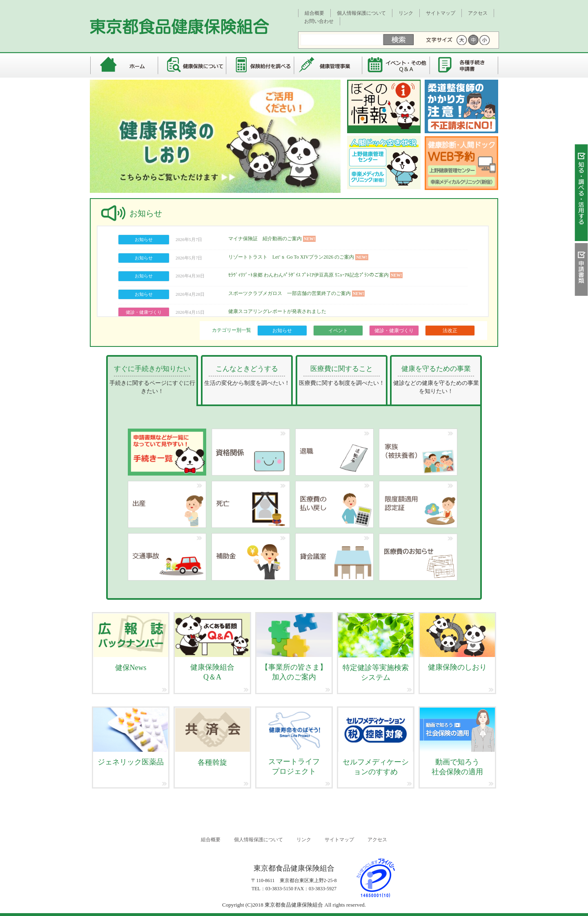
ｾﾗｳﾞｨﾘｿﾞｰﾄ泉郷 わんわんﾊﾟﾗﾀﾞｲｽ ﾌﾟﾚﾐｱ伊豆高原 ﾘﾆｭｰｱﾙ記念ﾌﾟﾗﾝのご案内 (308, 275)
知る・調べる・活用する (581, 195)
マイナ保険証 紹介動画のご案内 (265, 239)
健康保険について (192, 65)
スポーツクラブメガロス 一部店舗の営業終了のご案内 (290, 293)
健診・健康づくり (394, 331)
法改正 (450, 331)
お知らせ (282, 331)
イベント (338, 331)
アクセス (478, 13)
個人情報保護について (361, 13)
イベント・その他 (397, 65)
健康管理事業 (329, 65)
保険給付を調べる (260, 65)
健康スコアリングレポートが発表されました (277, 311)
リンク (406, 13)
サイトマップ (441, 13)
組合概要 (314, 13)
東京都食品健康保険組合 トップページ (124, 65)
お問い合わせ (319, 21)
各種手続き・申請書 (464, 65)
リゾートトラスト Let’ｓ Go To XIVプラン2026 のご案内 (291, 257)
